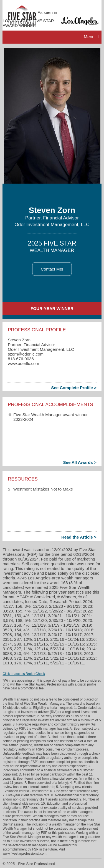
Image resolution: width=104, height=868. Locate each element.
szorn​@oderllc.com (26, 354)
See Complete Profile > (74, 388)
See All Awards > (80, 462)
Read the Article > (79, 537)
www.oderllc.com (23, 363)
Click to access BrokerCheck (24, 674)
